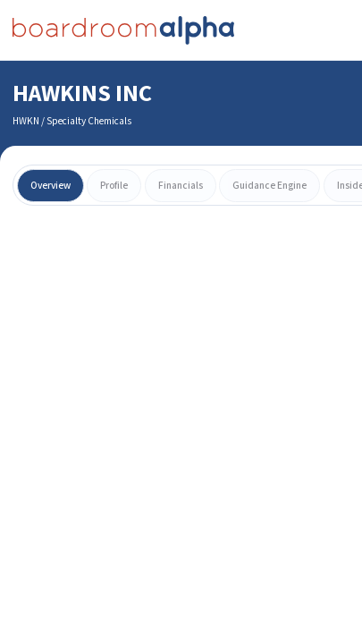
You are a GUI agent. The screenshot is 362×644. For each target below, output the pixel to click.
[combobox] (181, 67)
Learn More (181, 567)
